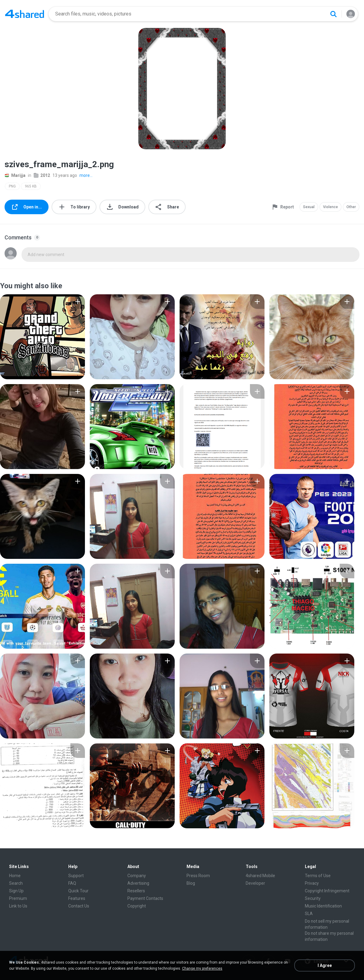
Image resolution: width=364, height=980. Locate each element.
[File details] (42, 337)
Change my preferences (202, 968)
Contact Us (79, 906)
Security (313, 898)
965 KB (31, 186)
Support (76, 876)
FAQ (72, 883)
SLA (309, 914)
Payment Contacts (145, 898)
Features (77, 898)
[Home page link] (25, 14)
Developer (255, 883)
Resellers (136, 891)
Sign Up (16, 891)
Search (16, 883)
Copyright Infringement (327, 891)
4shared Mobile (260, 876)
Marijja (15, 175)
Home (15, 876)
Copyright (137, 906)
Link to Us (18, 906)
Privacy (312, 883)
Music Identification (323, 906)
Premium (18, 898)
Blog (191, 883)
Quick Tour (78, 891)
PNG (12, 186)
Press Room (198, 876)
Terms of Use (318, 876)
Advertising (138, 883)
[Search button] (333, 14)
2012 (42, 175)
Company (137, 876)
